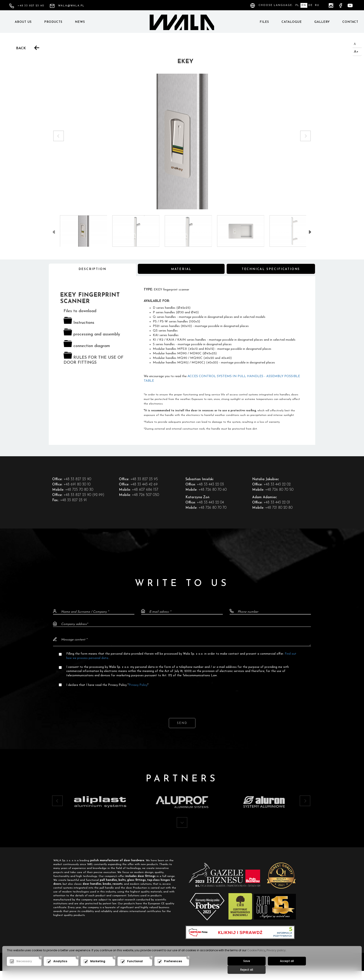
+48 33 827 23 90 (27, 6)
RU (317, 5)
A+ (356, 52)
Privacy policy (276, 958)
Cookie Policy (256, 958)
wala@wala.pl (67, 6)
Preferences (173, 969)
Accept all (283, 969)
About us (23, 22)
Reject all (320, 969)
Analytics (60, 969)
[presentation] (182, 699)
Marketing (98, 969)
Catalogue (292, 22)
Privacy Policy (138, 686)
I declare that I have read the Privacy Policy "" (108, 686)
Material (181, 270)
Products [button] (53, 22)
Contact (350, 22)
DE (311, 5)
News (80, 22)
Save (245, 969)
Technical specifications (271, 270)
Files (264, 22)
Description (92, 270)
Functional (135, 969)
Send (182, 724)
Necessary (24, 969)
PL (297, 5)
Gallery (322, 22)
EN (304, 5)
